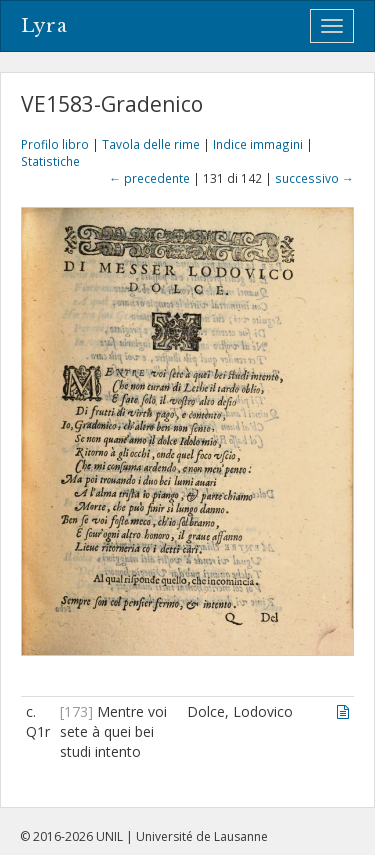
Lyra (44, 26)
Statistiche (50, 161)
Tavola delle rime (151, 144)
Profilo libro (55, 144)
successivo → (314, 178)
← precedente (149, 178)
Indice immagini (258, 144)
